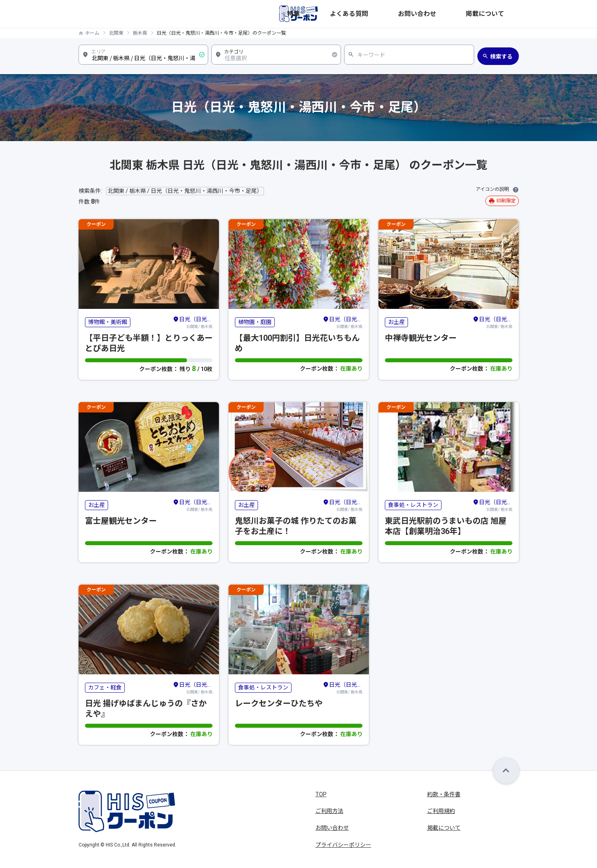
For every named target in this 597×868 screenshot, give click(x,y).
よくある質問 (416, 14)
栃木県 (140, 33)
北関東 (116, 33)
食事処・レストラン (413, 505)
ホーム (92, 33)
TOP (321, 794)
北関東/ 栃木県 (193, 322)
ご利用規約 (441, 811)
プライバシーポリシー (343, 845)
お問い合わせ (459, 14)
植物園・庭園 (255, 322)
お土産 (396, 322)
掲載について (502, 14)
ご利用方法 (329, 811)
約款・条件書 (444, 794)
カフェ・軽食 (105, 687)
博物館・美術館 (108, 322)
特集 (384, 14)
